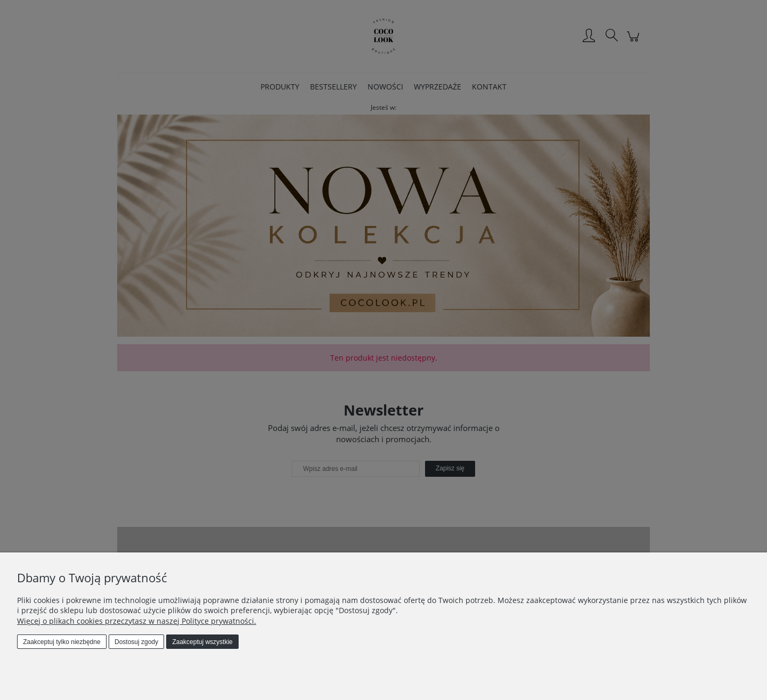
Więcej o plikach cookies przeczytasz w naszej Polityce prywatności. (137, 621)
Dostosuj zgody (136, 642)
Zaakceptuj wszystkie (202, 642)
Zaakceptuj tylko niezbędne (62, 642)
